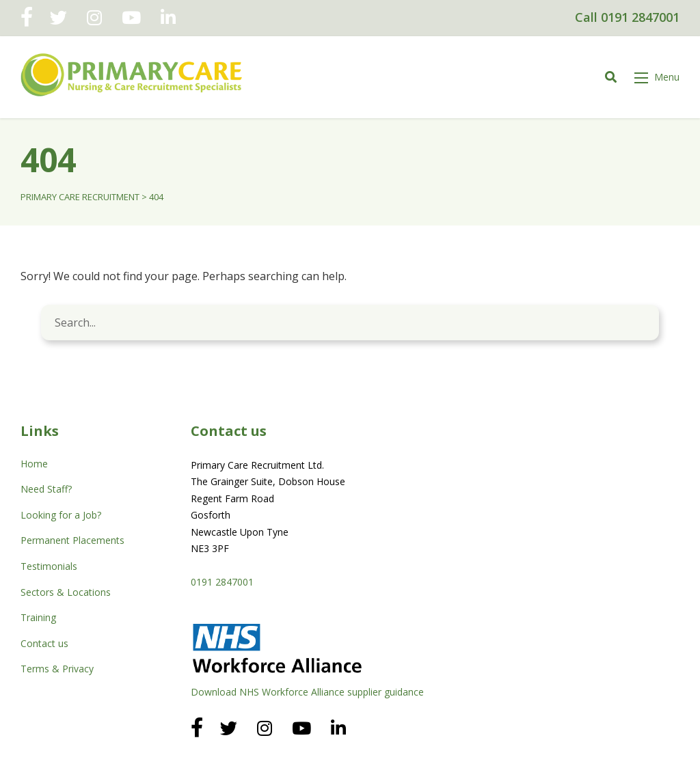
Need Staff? (46, 489)
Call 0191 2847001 (627, 17)
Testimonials (49, 566)
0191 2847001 (222, 582)
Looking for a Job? (61, 515)
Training (38, 617)
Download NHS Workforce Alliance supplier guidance (307, 692)
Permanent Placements (72, 540)
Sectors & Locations (66, 592)
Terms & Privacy (57, 669)
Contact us (44, 643)
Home (34, 464)
